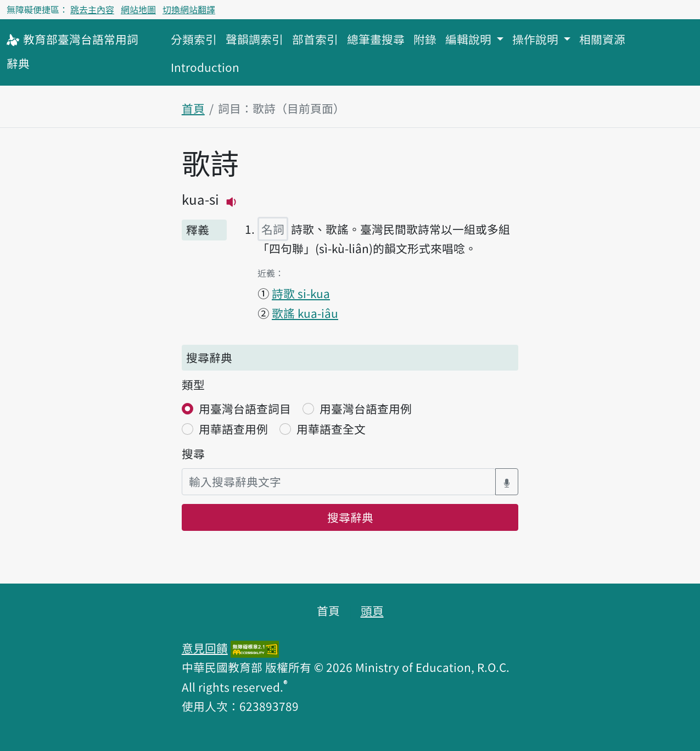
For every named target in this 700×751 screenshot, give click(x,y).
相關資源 (602, 39)
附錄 (425, 39)
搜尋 (193, 453)
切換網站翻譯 (189, 9)
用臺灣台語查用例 (366, 408)
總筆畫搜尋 (376, 39)
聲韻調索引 (254, 39)
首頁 (193, 108)
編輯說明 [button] (470, 39)
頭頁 (372, 610)
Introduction (205, 67)
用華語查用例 (233, 429)
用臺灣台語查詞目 (245, 408)
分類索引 (194, 39)
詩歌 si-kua (301, 293)
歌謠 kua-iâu (305, 313)
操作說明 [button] (537, 39)
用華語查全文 (331, 429)
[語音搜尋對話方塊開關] (507, 482)
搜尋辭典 (350, 517)
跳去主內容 (92, 9)
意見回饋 (205, 648)
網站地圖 (138, 9)
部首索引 (315, 39)
